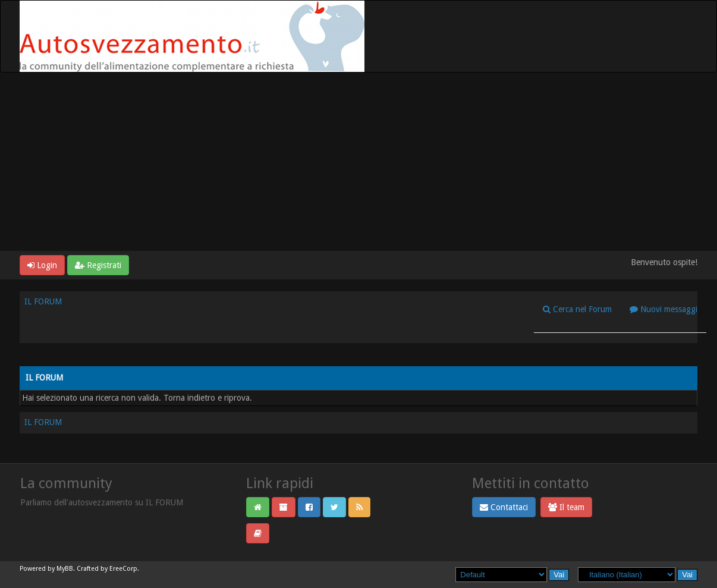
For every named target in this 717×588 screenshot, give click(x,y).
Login (42, 265)
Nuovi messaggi (663, 309)
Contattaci (504, 507)
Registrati (98, 265)
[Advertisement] (358, 162)
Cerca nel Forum (577, 309)
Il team (566, 507)
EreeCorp (123, 569)
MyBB (65, 569)
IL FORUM (43, 301)
